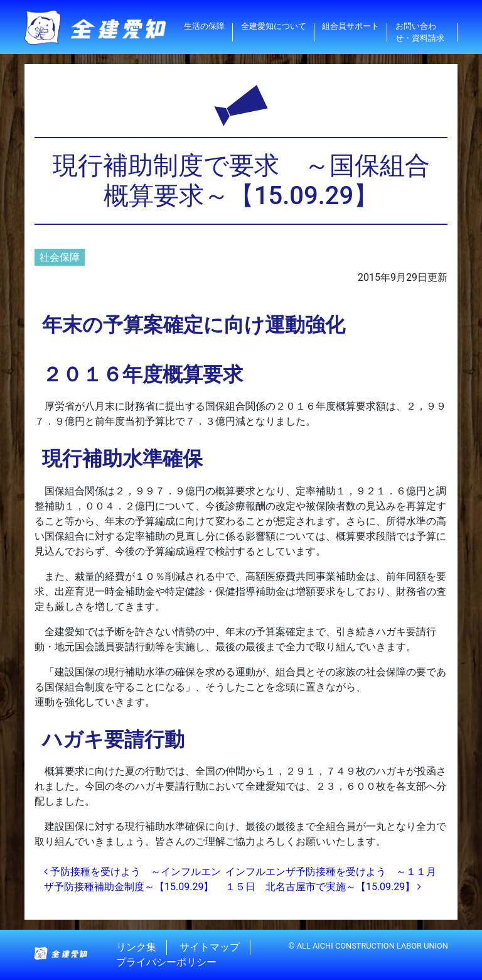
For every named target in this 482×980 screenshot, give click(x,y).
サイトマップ (210, 947)
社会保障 (60, 257)
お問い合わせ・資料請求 (420, 32)
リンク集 (136, 947)
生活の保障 (204, 26)
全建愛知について (274, 26)
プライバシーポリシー (166, 962)
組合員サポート (351, 26)
